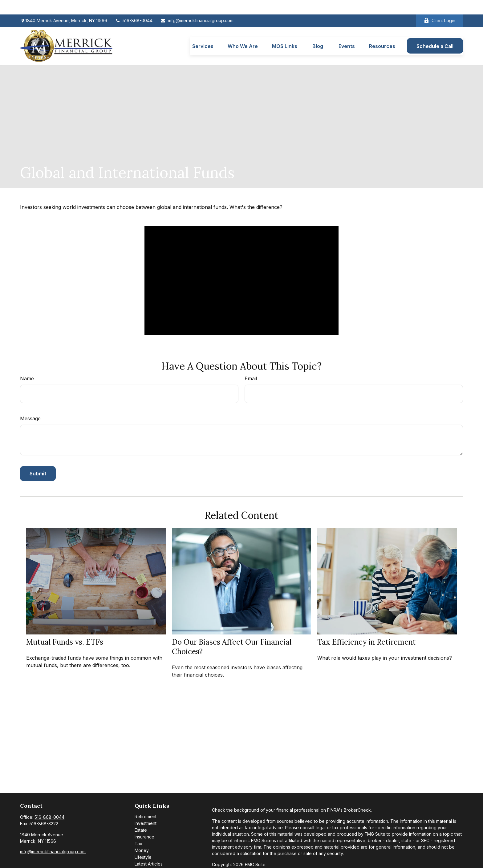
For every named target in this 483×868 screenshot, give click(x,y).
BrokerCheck (357, 796)
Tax (138, 829)
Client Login (440, 6)
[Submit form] (38, 459)
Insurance (144, 823)
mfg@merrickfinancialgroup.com (197, 6)
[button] (203, 31)
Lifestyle (143, 843)
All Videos (145, 856)
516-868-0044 (134, 6)
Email (251, 364)
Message (30, 404)
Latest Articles (149, 850)
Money (142, 836)
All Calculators (149, 863)
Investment (146, 809)
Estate (141, 816)
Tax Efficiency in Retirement (367, 628)
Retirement (146, 802)
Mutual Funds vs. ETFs (65, 628)
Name (27, 364)
